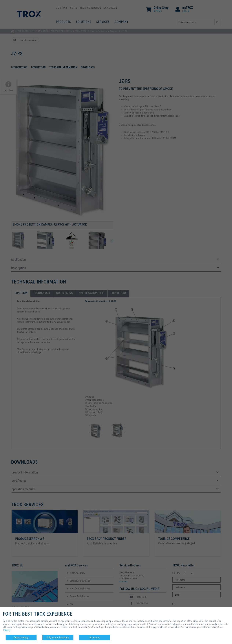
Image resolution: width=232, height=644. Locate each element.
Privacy (7, 630)
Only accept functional (58, 637)
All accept (95, 637)
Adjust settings (21, 637)
